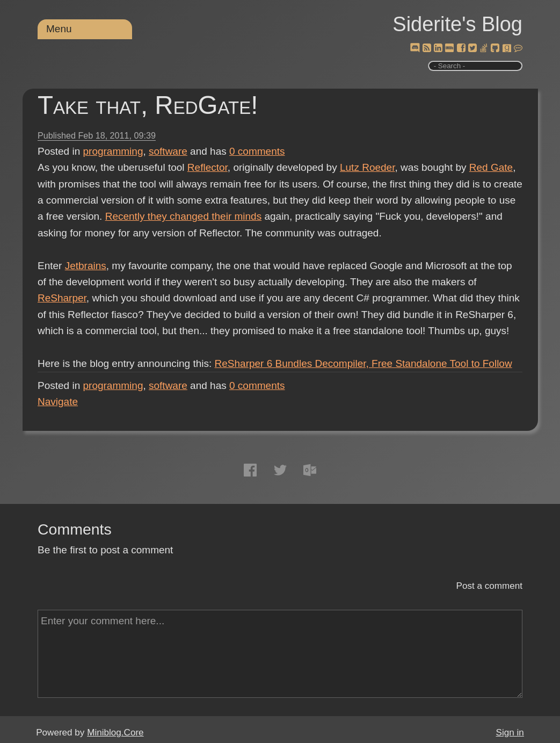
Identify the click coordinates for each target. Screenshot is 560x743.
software (168, 151)
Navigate (58, 402)
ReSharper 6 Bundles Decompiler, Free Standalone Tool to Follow (363, 363)
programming (113, 151)
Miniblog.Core (115, 733)
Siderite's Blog (457, 24)
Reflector (208, 167)
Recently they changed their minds (184, 216)
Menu (59, 29)
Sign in (510, 733)
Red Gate (491, 167)
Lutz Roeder (367, 167)
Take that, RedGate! (148, 105)
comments (257, 151)
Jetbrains (86, 266)
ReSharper (62, 298)
